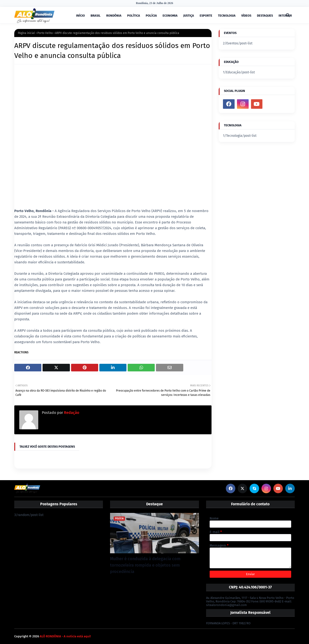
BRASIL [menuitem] (96, 16)
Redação (71, 413)
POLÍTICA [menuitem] (134, 16)
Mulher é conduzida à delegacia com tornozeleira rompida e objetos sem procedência (145, 565)
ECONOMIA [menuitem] (170, 16)
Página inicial (26, 33)
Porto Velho (45, 33)
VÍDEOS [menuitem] (246, 16)
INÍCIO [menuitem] (80, 16)
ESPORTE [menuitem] (206, 16)
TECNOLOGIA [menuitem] (227, 16)
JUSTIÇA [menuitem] (189, 16)
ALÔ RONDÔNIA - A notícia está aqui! (65, 636)
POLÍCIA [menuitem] (151, 16)
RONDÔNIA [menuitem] (114, 16)
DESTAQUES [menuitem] (265, 16)
